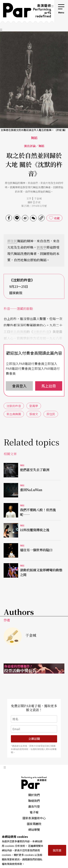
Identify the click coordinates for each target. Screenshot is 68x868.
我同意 (57, 850)
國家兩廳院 (34, 824)
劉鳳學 (42, 247)
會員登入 (19, 386)
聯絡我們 (34, 801)
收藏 (57, 218)
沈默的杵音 (41, 332)
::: (52, 6)
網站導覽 (34, 830)
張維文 (34, 414)
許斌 (38, 202)
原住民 (12, 241)
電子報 (34, 812)
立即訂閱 (34, 739)
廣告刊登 (34, 806)
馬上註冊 (49, 386)
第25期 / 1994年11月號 (34, 206)
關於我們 (34, 795)
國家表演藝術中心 (34, 818)
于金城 (38, 198)
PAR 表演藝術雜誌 (34, 783)
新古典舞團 (18, 332)
